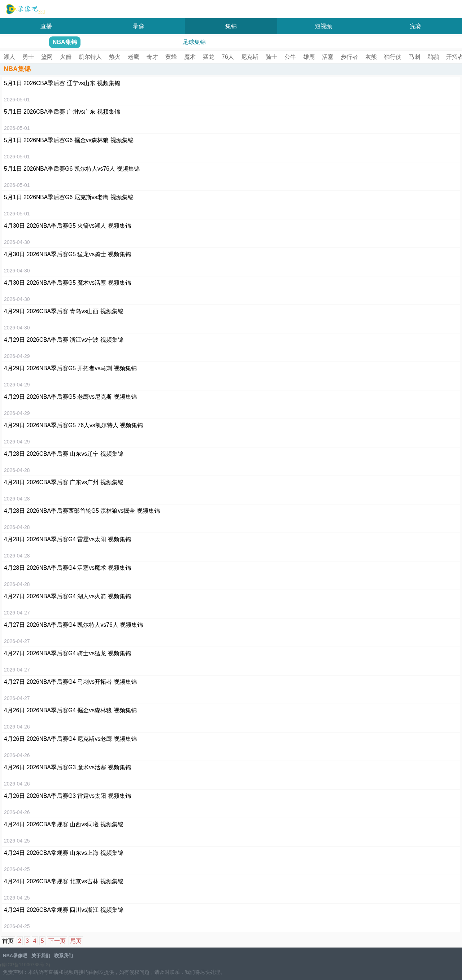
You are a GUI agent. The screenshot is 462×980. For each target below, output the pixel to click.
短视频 (323, 26)
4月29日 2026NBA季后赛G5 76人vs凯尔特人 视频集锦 (73, 425)
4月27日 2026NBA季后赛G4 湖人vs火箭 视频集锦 (67, 596)
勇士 (28, 57)
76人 (228, 57)
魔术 (190, 57)
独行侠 (393, 57)
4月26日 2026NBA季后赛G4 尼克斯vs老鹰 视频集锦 (70, 739)
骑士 (271, 57)
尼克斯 (250, 57)
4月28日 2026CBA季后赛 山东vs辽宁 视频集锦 (64, 454)
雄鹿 (309, 57)
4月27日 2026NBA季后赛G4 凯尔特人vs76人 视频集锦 (73, 625)
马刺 (414, 57)
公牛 (290, 57)
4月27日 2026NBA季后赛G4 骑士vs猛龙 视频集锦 (67, 653)
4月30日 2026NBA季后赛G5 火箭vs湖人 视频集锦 (67, 226)
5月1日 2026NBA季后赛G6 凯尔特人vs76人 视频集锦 (72, 169)
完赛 (416, 26)
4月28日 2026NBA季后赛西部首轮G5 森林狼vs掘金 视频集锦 (82, 511)
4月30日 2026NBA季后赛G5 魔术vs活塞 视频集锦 (67, 283)
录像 (139, 26)
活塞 (328, 57)
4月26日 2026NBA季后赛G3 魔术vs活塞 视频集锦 (67, 767)
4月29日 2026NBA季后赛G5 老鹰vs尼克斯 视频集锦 (70, 397)
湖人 (9, 57)
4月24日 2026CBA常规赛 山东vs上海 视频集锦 (64, 853)
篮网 (47, 57)
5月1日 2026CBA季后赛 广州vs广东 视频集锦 (62, 112)
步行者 (349, 57)
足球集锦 (194, 42)
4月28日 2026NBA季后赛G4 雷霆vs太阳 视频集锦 (67, 539)
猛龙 (209, 57)
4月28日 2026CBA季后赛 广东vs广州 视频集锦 (64, 482)
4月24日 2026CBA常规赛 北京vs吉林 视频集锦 (64, 881)
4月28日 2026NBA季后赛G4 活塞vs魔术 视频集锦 (67, 568)
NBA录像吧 (24, 9)
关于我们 (41, 956)
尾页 (76, 941)
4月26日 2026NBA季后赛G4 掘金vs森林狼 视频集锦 (70, 710)
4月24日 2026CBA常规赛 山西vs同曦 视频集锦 (64, 824)
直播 (46, 26)
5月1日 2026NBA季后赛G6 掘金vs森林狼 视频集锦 (69, 140)
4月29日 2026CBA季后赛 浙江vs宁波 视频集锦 (64, 340)
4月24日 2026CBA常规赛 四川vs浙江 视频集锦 (64, 910)
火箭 (66, 57)
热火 (115, 57)
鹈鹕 (433, 57)
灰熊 (371, 57)
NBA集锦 (65, 42)
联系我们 (64, 956)
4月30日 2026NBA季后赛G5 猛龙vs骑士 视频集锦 (67, 254)
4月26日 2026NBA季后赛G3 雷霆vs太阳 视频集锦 (67, 796)
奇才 (152, 57)
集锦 (231, 26)
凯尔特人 (90, 57)
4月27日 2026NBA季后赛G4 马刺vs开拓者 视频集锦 (70, 682)
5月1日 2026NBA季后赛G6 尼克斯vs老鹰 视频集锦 (69, 197)
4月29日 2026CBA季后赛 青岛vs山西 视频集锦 (64, 311)
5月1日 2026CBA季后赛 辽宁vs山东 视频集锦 (62, 83)
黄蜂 (171, 57)
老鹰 (134, 57)
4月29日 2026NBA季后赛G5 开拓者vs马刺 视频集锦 (70, 368)
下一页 (57, 941)
